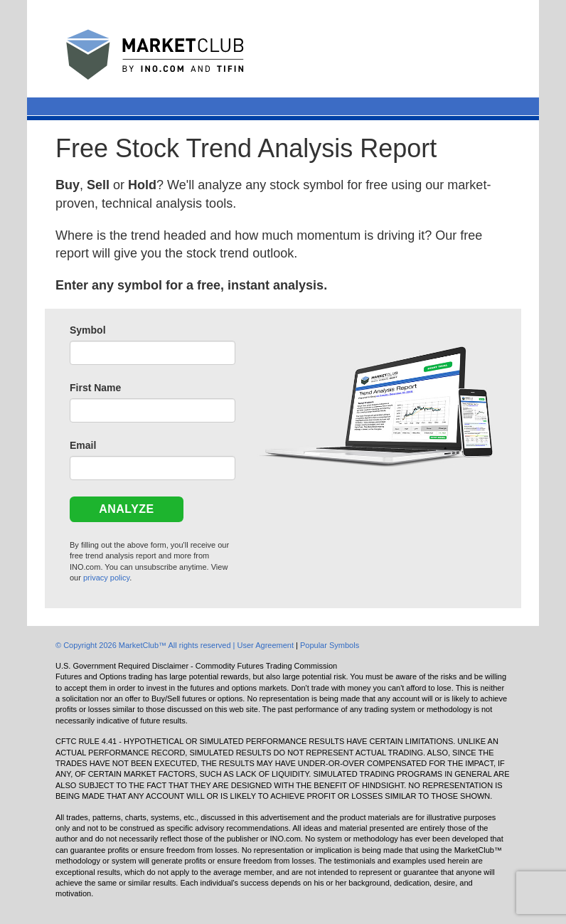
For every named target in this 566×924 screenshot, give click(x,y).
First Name (95, 388)
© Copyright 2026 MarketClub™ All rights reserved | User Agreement (176, 645)
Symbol (88, 330)
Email (83, 445)
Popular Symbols (330, 645)
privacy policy (106, 578)
